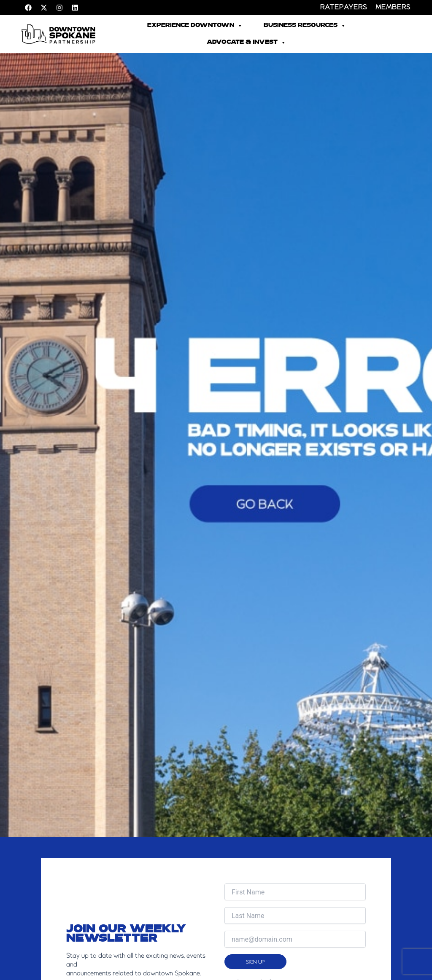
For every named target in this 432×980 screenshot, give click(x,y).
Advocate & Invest (246, 43)
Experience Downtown (195, 26)
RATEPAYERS (344, 8)
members (393, 8)
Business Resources (305, 26)
